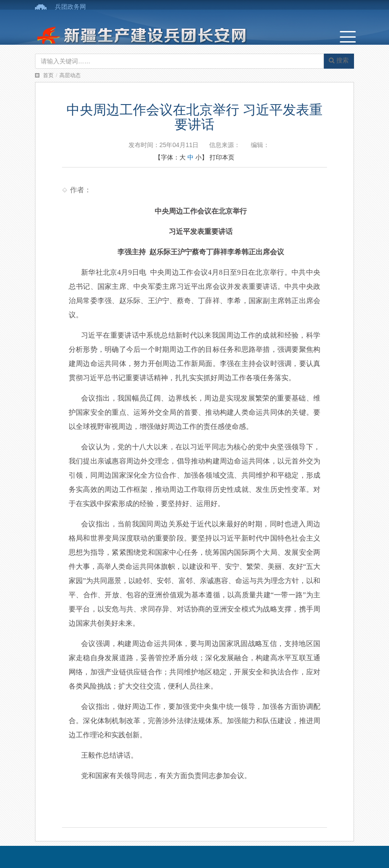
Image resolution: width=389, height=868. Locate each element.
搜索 (339, 60)
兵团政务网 (70, 7)
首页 (48, 75)
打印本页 (222, 157)
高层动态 (70, 75)
